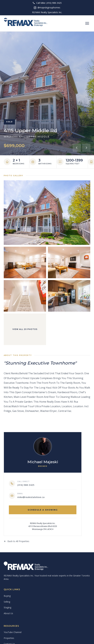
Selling (7, 602)
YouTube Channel (13, 632)
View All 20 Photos (25, 329)
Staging (7, 607)
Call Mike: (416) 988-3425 (47, 3)
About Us (8, 613)
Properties (9, 638)
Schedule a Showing (43, 510)
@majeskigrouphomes (47, 8)
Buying (7, 596)
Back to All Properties (16, 541)
